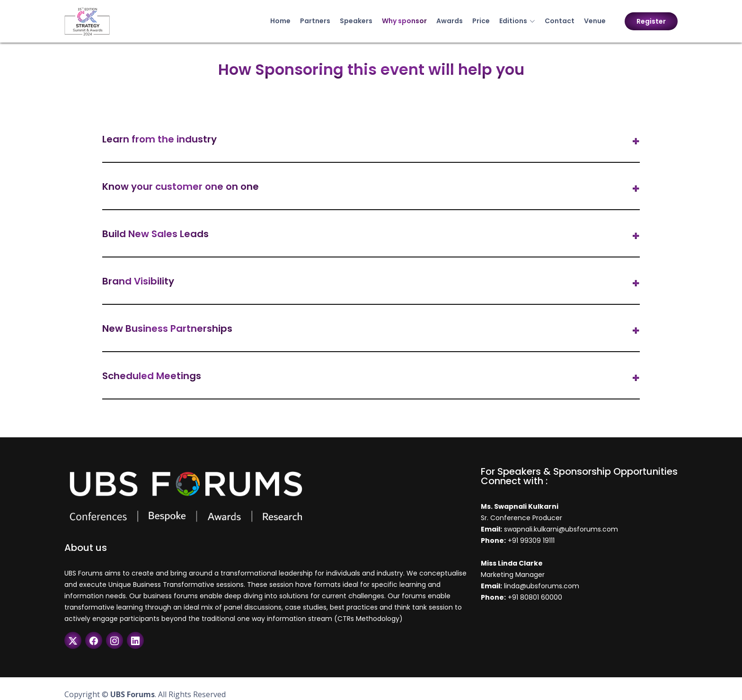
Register (651, 21)
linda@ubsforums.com (541, 586)
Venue (595, 21)
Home (280, 21)
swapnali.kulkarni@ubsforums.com (560, 529)
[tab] (371, 142)
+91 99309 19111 (531, 541)
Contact (560, 21)
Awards (450, 21)
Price (481, 21)
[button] (371, 142)
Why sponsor (404, 21)
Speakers (356, 21)
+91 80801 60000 (535, 597)
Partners (315, 21)
